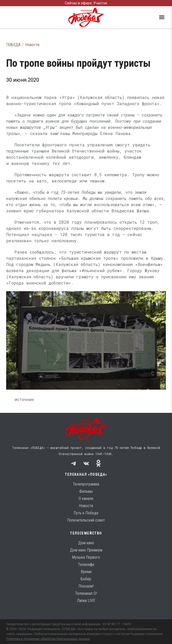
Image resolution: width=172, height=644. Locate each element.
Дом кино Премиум (86, 550)
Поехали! (86, 586)
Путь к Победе (86, 513)
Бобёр (86, 579)
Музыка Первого (86, 557)
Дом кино (86, 543)
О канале (86, 499)
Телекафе (86, 564)
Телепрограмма (86, 484)
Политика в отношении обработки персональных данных (48, 639)
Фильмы (86, 491)
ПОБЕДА (13, 45)
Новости (32, 45)
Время (86, 572)
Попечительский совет (86, 520)
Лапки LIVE (86, 601)
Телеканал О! (86, 593)
